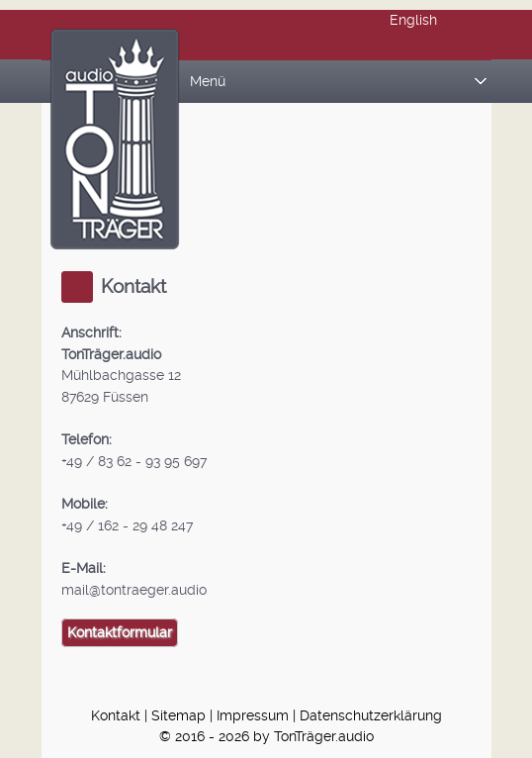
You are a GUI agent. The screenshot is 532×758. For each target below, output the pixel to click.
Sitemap (178, 716)
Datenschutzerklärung (371, 716)
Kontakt (116, 716)
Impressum (253, 716)
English (413, 20)
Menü (338, 82)
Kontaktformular (120, 633)
